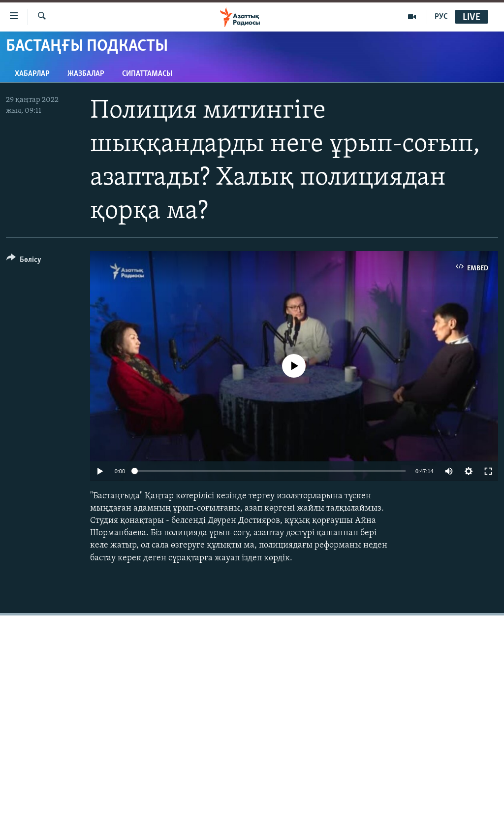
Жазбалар (86, 74)
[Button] (24, 261)
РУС (441, 17)
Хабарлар (32, 74)
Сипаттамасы (147, 74)
